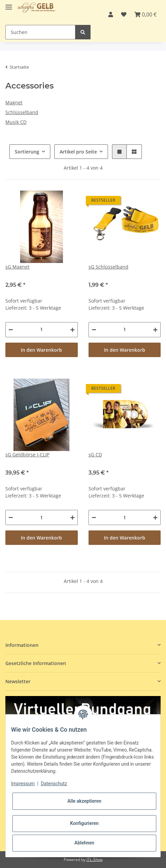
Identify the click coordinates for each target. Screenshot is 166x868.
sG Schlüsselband (108, 267)
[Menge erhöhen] (72, 330)
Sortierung (27, 152)
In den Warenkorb (41, 350)
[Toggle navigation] (9, 4)
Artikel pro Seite (78, 152)
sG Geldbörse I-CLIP (27, 455)
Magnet (14, 102)
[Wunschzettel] (124, 14)
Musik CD (16, 122)
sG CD (95, 455)
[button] (111, 14)
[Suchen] (40, 32)
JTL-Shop (95, 859)
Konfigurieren (84, 823)
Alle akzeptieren (84, 801)
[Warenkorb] (146, 14)
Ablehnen (84, 843)
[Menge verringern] (11, 330)
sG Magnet (17, 267)
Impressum (23, 784)
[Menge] (42, 330)
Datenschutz (54, 784)
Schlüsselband (22, 112)
